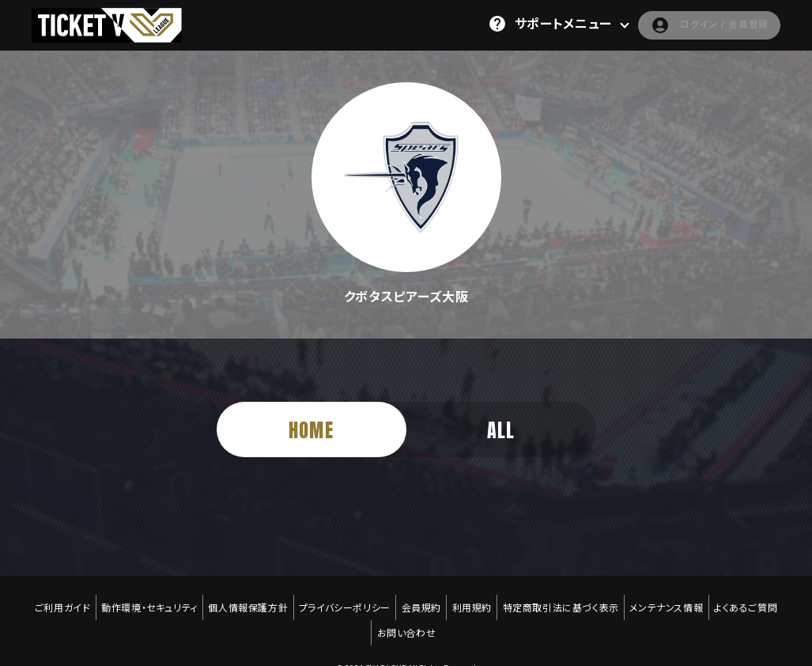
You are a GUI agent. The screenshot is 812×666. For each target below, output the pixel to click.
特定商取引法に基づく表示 (566, 600)
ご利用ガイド (52, 600)
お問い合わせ (407, 611)
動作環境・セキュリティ (142, 600)
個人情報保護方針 (243, 600)
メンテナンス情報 (675, 600)
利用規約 (474, 600)
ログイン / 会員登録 (695, 24)
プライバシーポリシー (342, 600)
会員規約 (421, 600)
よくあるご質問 (756, 600)
